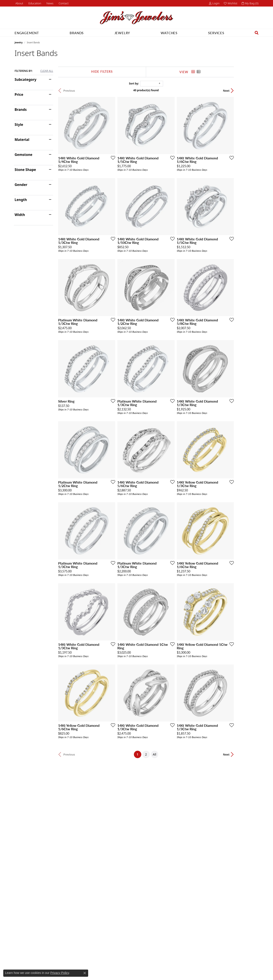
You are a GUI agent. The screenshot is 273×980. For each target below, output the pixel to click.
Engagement (27, 33)
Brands (77, 33)
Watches (169, 33)
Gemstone (24, 155)
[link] (19, 3)
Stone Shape (25, 170)
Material (22, 140)
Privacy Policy (60, 973)
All (167, 820)
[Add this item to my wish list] (120, 166)
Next (251, 91)
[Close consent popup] (85, 973)
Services (216, 33)
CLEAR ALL (47, 71)
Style (19, 125)
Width (20, 215)
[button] (35, 3)
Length (21, 200)
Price (19, 94)
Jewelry (122, 33)
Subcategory (25, 79)
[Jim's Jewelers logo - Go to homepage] (136, 18)
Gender (21, 185)
